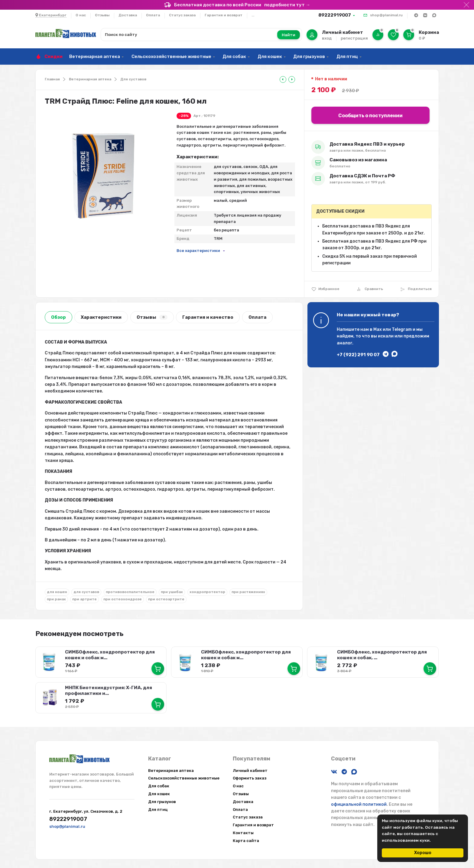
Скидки (54, 56)
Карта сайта (246, 840)
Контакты (243, 832)
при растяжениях (248, 592)
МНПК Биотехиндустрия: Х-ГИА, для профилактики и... (109, 690)
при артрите (84, 599)
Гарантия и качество (208, 317)
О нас (81, 15)
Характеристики (101, 317)
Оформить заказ (250, 778)
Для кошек (270, 56)
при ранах (56, 599)
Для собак (234, 56)
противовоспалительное (130, 592)
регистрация (354, 38)
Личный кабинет (250, 770)
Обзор (58, 317)
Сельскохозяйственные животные (171, 56)
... (253, 15)
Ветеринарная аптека (95, 56)
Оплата (153, 15)
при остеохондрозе (123, 599)
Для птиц (347, 56)
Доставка (128, 15)
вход (327, 38)
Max (378, 329)
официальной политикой (359, 804)
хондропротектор (207, 592)
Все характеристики (198, 251)
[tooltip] (283, 79)
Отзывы (102, 15)
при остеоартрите (166, 599)
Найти (289, 35)
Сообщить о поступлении (370, 116)
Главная (52, 79)
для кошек (57, 592)
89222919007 (335, 15)
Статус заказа (182, 15)
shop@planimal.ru (386, 15)
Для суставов (133, 79)
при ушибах (172, 592)
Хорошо (423, 853)
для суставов (86, 592)
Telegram (402, 329)
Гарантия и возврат (224, 15)
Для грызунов (309, 56)
